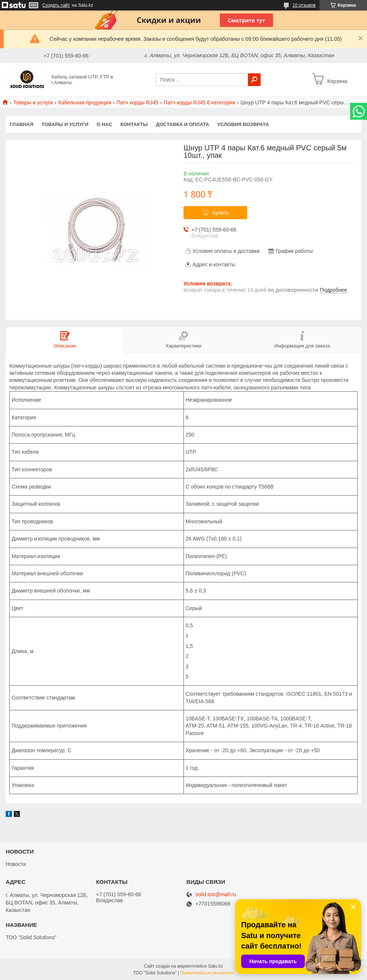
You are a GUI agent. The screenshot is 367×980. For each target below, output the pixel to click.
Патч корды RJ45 (137, 102)
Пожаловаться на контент (207, 973)
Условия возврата (243, 124)
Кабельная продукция (85, 102)
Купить (221, 213)
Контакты (134, 124)
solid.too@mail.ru (216, 895)
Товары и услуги (33, 102)
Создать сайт (56, 5)
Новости (16, 864)
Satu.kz (215, 966)
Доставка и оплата (182, 124)
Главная (22, 124)
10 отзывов (304, 5)
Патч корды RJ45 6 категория (199, 102)
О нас (104, 124)
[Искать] (254, 80)
